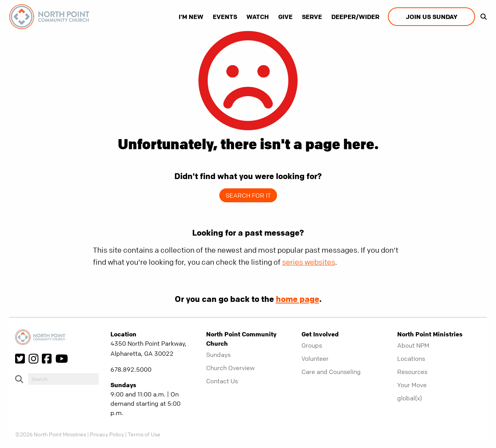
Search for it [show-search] (248, 195)
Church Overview (230, 368)
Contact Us (222, 381)
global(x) (410, 398)
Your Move (412, 385)
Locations (411, 358)
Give (285, 17)
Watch (258, 17)
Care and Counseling (331, 372)
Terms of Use (144, 434)
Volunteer (315, 358)
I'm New (191, 17)
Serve (312, 17)
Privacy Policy (107, 434)
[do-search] (64, 379)
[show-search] (482, 17)
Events (225, 17)
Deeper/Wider (355, 17)
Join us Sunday (431, 17)
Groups (312, 345)
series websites (309, 262)
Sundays (218, 355)
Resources (412, 372)
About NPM (413, 345)
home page (298, 299)
